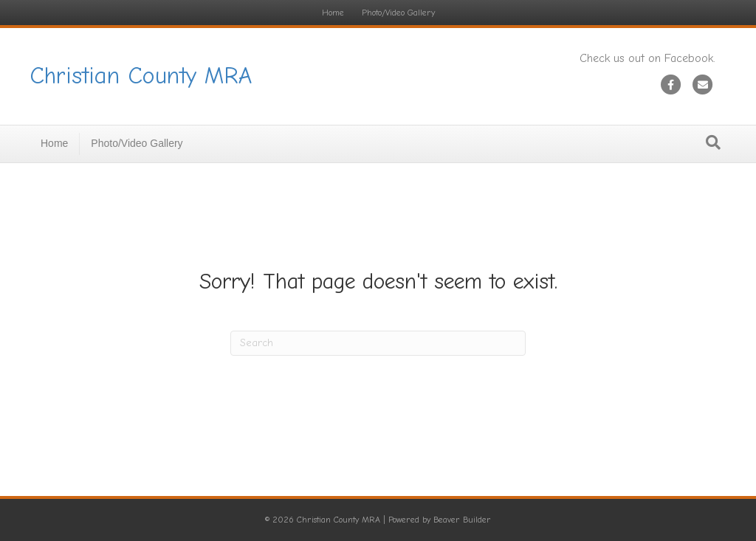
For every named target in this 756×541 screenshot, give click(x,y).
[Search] (713, 142)
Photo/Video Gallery (398, 13)
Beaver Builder (462, 520)
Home (333, 13)
